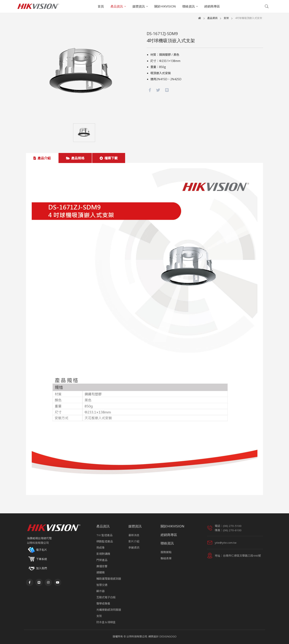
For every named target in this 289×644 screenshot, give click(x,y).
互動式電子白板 (106, 597)
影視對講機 (103, 554)
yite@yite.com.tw (226, 543)
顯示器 (101, 591)
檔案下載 (109, 158)
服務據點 (166, 552)
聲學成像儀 (103, 603)
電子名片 (37, 550)
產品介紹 (42, 158)
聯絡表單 (166, 558)
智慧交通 (102, 585)
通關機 (101, 572)
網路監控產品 (105, 541)
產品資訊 (117, 6)
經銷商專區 (212, 6)
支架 (226, 18)
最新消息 (134, 535)
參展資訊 (134, 548)
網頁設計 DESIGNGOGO (162, 636)
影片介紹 (134, 541)
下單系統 (37, 559)
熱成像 (101, 548)
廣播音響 (102, 566)
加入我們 (42, 568)
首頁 (101, 6)
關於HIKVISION (165, 6)
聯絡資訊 (189, 6)
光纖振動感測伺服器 (109, 610)
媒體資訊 (139, 6)
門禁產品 (102, 560)
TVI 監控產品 (104, 535)
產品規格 (75, 158)
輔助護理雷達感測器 (109, 579)
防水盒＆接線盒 (106, 622)
